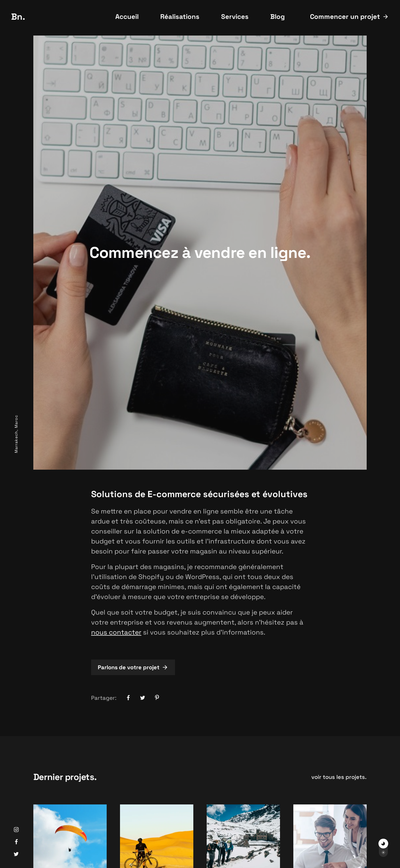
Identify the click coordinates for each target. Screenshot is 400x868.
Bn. (18, 17)
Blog (277, 17)
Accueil (127, 17)
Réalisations (180, 17)
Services (235, 17)
